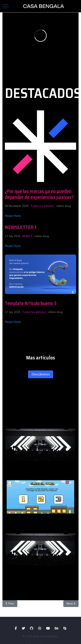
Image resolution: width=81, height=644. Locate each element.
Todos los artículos (42, 206)
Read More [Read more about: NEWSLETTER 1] (13, 246)
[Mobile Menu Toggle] (5, 6)
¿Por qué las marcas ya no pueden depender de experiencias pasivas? (39, 194)
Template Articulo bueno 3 (31, 303)
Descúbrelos (41, 374)
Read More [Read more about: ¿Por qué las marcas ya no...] (13, 216)
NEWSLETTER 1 (21, 227)
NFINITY (27, 236)
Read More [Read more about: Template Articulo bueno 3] (13, 322)
